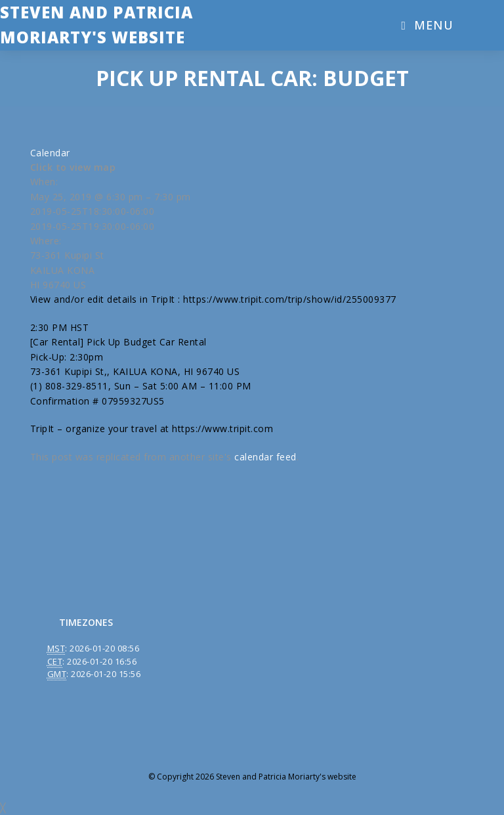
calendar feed (265, 457)
